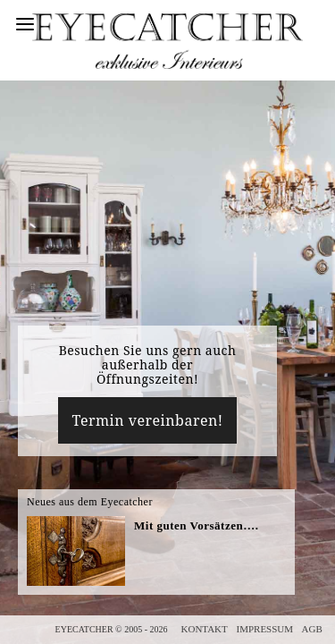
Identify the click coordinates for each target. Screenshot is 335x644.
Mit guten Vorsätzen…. (196, 525)
